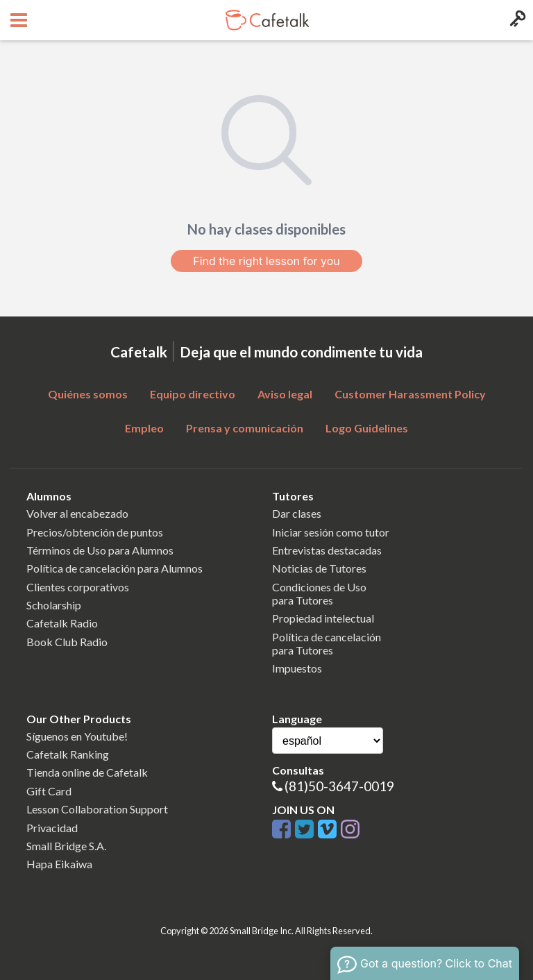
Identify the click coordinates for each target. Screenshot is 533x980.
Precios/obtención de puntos (95, 532)
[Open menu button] (17, 20)
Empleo (144, 428)
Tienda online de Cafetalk (87, 772)
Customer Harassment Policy (410, 394)
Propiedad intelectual (323, 618)
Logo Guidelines (367, 428)
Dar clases (297, 513)
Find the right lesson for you (266, 261)
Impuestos (297, 668)
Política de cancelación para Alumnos (115, 568)
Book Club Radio (67, 642)
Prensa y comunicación (245, 428)
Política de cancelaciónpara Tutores (327, 643)
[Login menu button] (516, 20)
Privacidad (52, 828)
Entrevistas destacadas (327, 550)
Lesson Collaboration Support (97, 809)
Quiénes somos (88, 394)
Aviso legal (285, 394)
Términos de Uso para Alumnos (100, 550)
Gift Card (49, 791)
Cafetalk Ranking (68, 754)
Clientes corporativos (78, 587)
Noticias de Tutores (319, 568)
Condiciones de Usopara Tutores (319, 593)
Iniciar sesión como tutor (331, 532)
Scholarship (54, 605)
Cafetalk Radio (62, 623)
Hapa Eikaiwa (59, 864)
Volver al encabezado (77, 513)
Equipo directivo (193, 394)
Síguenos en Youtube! (77, 736)
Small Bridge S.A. (66, 846)
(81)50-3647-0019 (339, 786)
